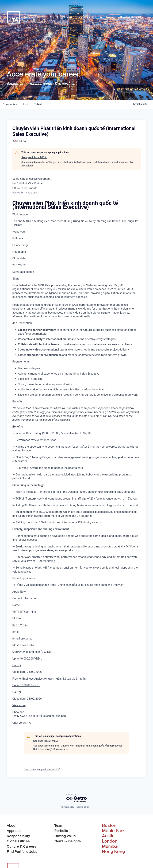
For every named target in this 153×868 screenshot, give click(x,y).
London (110, 841)
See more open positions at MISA (42, 770)
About (12, 825)
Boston (109, 825)
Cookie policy (83, 807)
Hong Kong (113, 852)
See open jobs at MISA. (34, 157)
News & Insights (68, 841)
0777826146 (20, 625)
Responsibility (18, 836)
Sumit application (23, 272)
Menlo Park (113, 831)
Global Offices (18, 841)
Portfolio (61, 831)
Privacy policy (67, 807)
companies (10, 104)
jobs (26, 104)
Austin (108, 836)
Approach (15, 831)
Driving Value (65, 836)
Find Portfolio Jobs (22, 851)
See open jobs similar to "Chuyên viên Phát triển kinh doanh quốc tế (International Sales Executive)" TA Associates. (77, 164)
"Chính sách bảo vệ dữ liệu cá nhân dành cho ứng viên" (91, 585)
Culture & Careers (22, 846)
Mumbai (110, 846)
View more (19, 705)
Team (59, 825)
